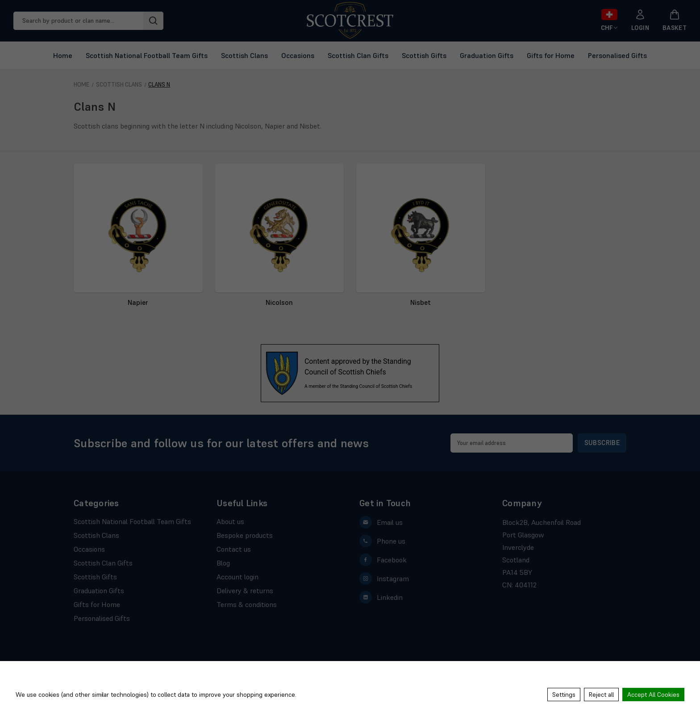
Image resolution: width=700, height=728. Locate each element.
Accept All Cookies (653, 695)
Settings (564, 695)
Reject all (601, 695)
